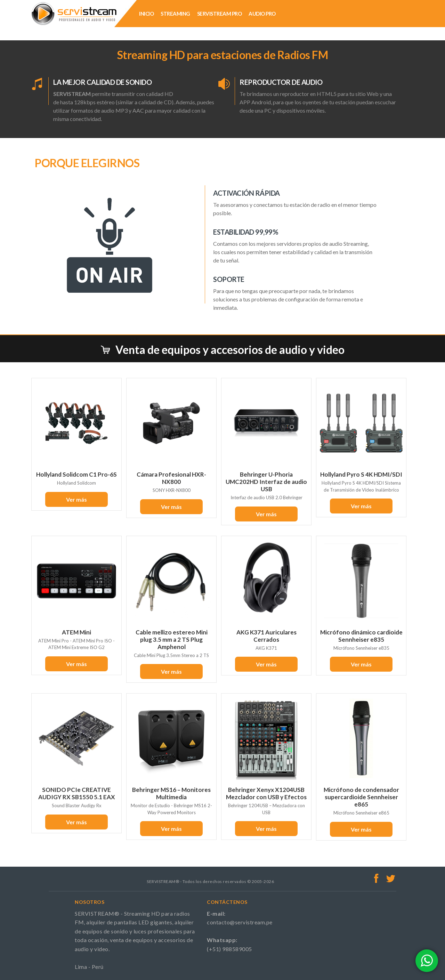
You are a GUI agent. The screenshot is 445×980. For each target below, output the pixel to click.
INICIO (146, 14)
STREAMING (175, 14)
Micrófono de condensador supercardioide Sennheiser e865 (361, 797)
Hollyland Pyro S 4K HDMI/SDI (361, 474)
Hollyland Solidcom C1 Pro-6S (76, 474)
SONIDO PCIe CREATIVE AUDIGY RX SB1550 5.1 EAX (77, 793)
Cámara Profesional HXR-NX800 (171, 478)
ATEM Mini (76, 632)
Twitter (391, 878)
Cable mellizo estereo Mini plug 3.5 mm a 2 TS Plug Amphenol (172, 639)
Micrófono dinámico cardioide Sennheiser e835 (361, 636)
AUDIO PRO (262, 14)
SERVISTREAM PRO (220, 14)
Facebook (377, 878)
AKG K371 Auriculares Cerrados (266, 636)
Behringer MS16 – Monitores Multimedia (171, 793)
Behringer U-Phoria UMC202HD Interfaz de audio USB (266, 482)
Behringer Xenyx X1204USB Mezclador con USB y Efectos (266, 793)
